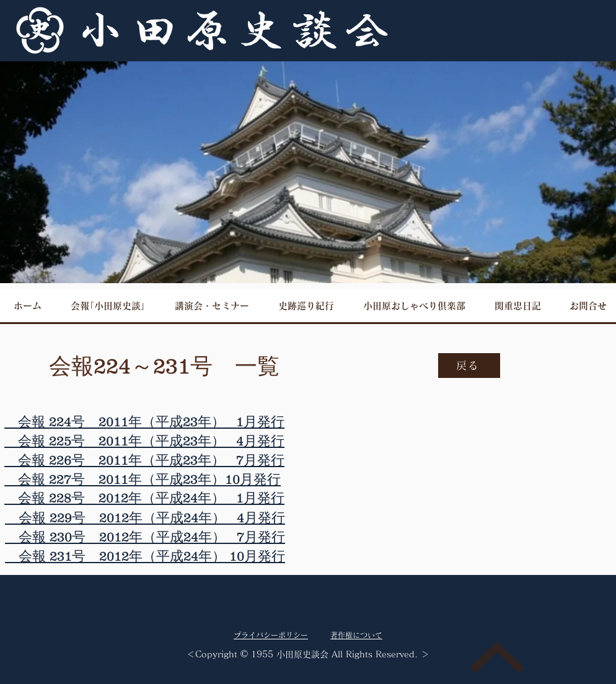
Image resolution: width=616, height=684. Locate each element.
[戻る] (469, 366)
